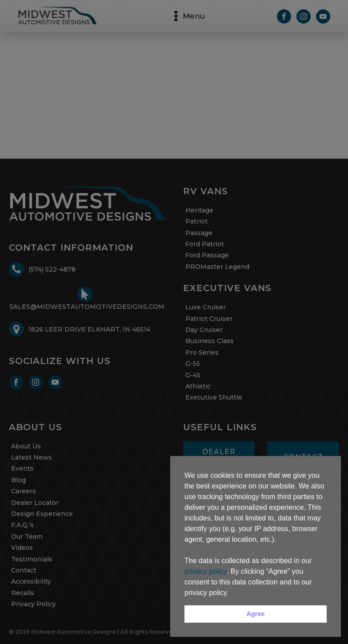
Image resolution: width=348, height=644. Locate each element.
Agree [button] (256, 614)
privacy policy (206, 571)
